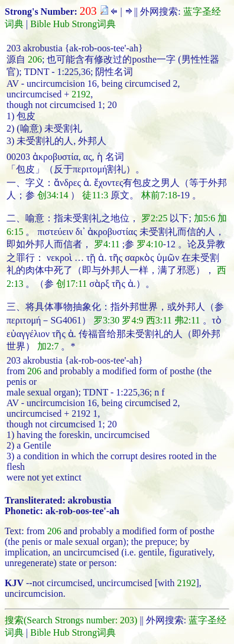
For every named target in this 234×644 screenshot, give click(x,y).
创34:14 (53, 195)
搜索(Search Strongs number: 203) (71, 620)
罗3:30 (106, 320)
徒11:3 (95, 195)
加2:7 (48, 346)
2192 (81, 94)
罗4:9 (132, 320)
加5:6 (204, 218)
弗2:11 (187, 320)
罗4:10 (149, 244)
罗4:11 (107, 244)
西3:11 (159, 320)
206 (35, 59)
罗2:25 (154, 218)
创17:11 (71, 284)
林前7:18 (159, 195)
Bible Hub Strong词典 (73, 24)
